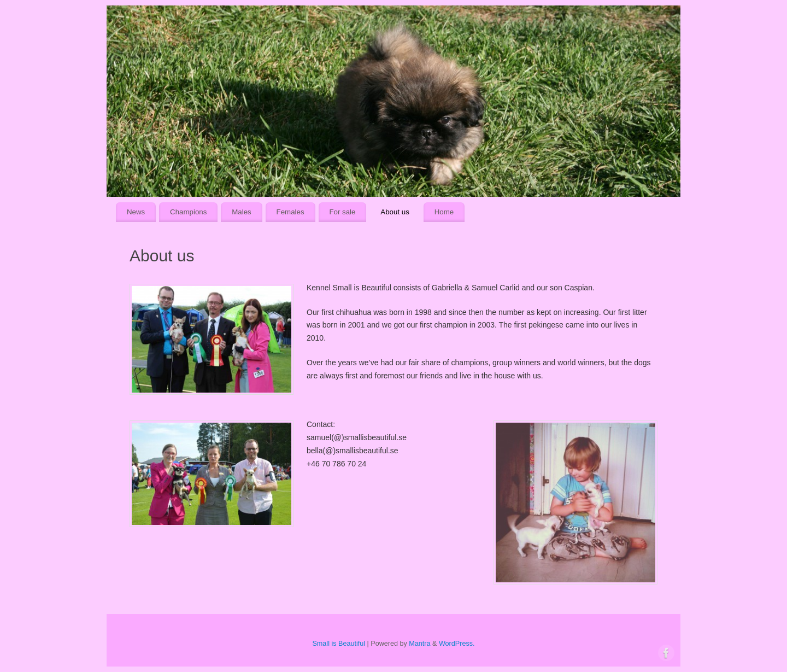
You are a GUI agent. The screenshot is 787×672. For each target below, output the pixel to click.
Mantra (419, 644)
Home (444, 212)
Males (241, 212)
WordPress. (457, 644)
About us (395, 212)
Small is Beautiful (339, 644)
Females (290, 212)
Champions (188, 212)
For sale (342, 212)
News (136, 212)
